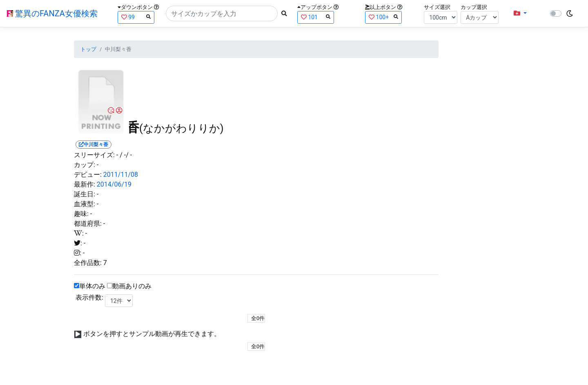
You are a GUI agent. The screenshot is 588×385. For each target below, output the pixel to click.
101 (316, 17)
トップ (88, 49)
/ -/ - (126, 155)
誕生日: (85, 194)
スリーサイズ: (94, 155)
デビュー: (88, 175)
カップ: (85, 165)
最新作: (85, 184)
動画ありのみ (132, 286)
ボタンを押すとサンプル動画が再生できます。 (152, 334)
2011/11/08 (121, 175)
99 (136, 17)
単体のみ (92, 286)
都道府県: (88, 224)
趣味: (81, 214)
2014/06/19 (114, 184)
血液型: (85, 204)
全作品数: (88, 263)
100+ (383, 17)
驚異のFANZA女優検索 (52, 13)
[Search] (222, 13)
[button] (520, 13)
